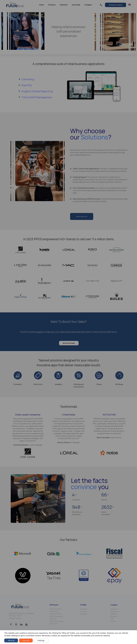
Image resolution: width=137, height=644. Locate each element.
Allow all (11, 640)
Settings (41, 640)
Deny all (26, 640)
